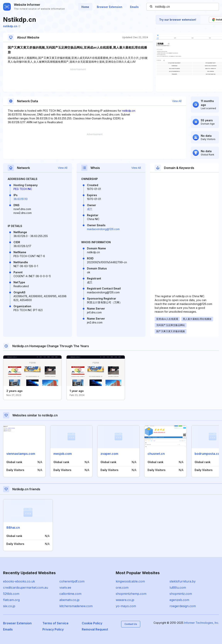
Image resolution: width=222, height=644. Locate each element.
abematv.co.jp (69, 600)
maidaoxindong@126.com (103, 229)
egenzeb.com (179, 600)
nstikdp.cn (12, 26)
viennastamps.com (21, 454)
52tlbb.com (11, 594)
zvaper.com (109, 454)
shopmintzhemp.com (131, 594)
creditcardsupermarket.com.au (26, 587)
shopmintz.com (181, 594)
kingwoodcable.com (130, 581)
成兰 (90, 209)
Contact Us (131, 624)
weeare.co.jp (125, 600)
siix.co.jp (9, 606)
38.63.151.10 (21, 199)
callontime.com (70, 594)
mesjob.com (63, 454)
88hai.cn (13, 528)
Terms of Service (55, 623)
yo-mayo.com (126, 606)
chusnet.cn (156, 454)
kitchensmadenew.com (76, 606)
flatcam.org (11, 600)
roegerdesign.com (183, 606)
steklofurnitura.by (183, 581)
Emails (134, 7)
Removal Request (95, 629)
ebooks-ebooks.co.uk (19, 581)
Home (85, 7)
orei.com (122, 587)
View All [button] (177, 101)
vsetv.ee (65, 587)
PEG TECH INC (23, 189)
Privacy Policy (53, 629)
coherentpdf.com (72, 581)
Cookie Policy (92, 623)
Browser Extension (110, 7)
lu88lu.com (178, 587)
